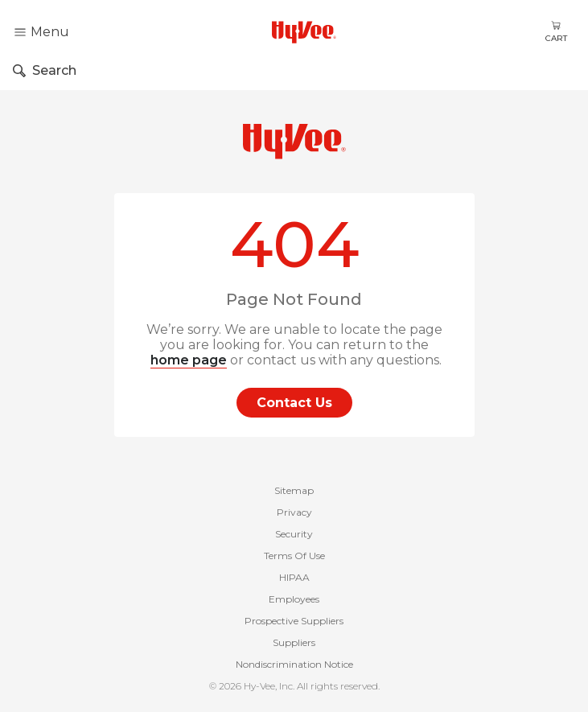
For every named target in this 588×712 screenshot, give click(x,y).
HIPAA (294, 577)
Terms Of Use (294, 556)
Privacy (294, 512)
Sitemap (294, 490)
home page (189, 360)
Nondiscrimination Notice (294, 664)
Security (294, 534)
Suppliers (294, 642)
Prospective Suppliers (294, 621)
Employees (294, 599)
